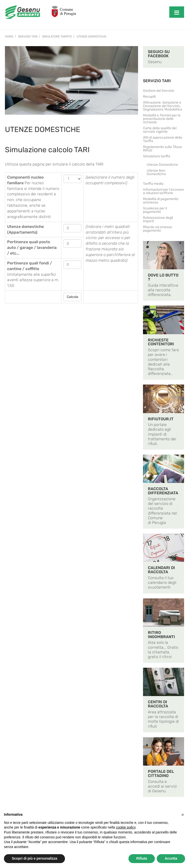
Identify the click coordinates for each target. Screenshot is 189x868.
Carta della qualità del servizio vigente (160, 130)
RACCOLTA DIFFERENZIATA (163, 491)
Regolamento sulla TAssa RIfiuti (162, 149)
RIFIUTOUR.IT (161, 419)
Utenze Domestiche (91, 37)
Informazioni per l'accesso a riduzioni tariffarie (163, 191)
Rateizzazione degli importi (158, 219)
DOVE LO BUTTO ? (163, 277)
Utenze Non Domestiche (156, 172)
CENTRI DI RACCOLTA (158, 704)
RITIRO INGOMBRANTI (161, 635)
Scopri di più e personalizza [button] (34, 858)
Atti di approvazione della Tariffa (163, 139)
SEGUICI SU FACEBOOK (159, 54)
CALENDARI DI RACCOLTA (161, 570)
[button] (183, 815)
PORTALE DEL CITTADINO (161, 774)
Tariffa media (153, 184)
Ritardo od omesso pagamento (157, 229)
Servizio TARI (28, 37)
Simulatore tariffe (57, 37)
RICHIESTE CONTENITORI (161, 342)
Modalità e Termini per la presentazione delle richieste (162, 119)
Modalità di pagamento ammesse (161, 201)
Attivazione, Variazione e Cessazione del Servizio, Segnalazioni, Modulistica (163, 106)
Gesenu (155, 62)
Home (9, 37)
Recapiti (149, 97)
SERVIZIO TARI (157, 81)
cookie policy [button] (126, 827)
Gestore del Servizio (159, 91)
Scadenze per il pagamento (155, 210)
